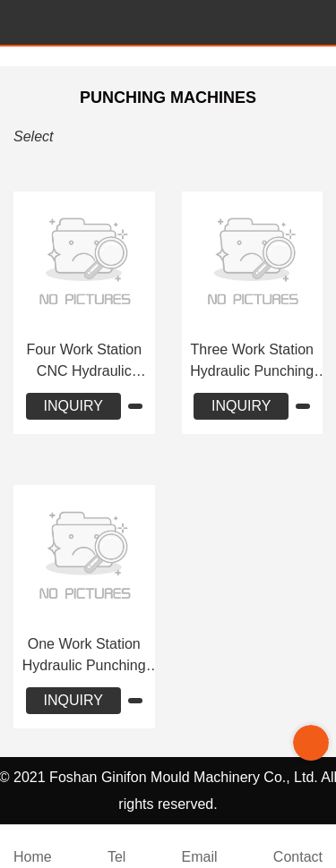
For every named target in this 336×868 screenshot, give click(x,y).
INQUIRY (73, 406)
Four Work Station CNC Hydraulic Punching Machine (84, 362)
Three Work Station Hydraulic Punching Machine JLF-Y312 (252, 362)
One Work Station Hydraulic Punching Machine (84, 656)
